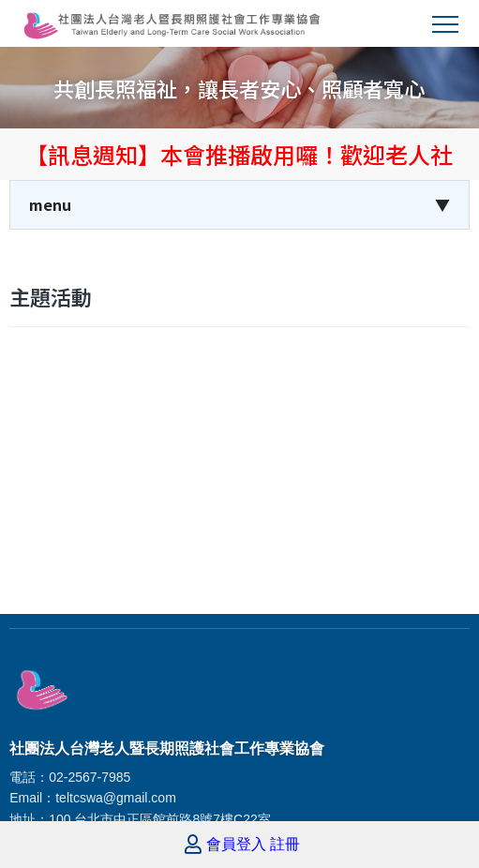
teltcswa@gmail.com (116, 798)
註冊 (285, 845)
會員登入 (236, 845)
